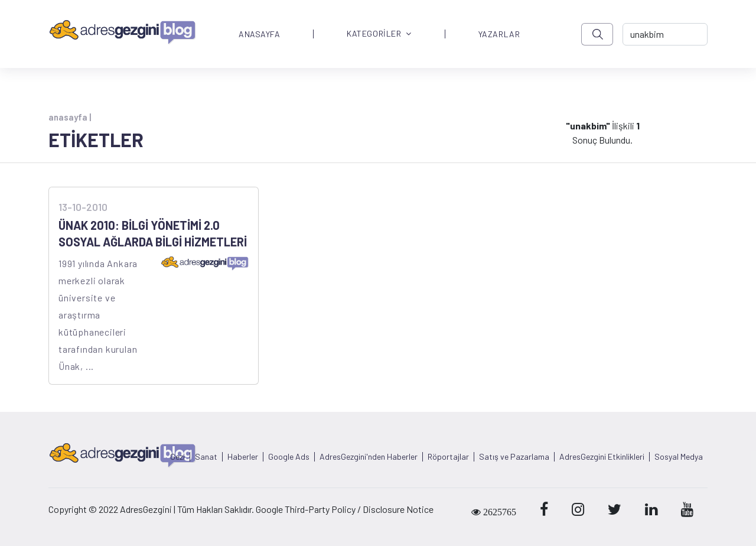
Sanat (206, 457)
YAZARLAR (499, 34)
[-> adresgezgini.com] (665, 34)
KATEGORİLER (379, 34)
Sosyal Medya (679, 457)
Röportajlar (448, 457)
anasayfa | (70, 117)
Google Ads (289, 457)
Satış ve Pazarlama (514, 457)
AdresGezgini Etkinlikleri (602, 457)
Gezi (177, 457)
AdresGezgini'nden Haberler (369, 457)
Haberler (243, 457)
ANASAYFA (259, 34)
